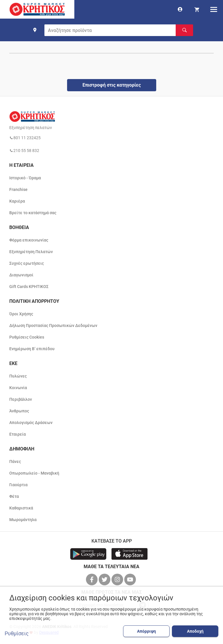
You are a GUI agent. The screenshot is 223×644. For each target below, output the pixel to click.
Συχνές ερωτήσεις (27, 263)
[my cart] (197, 9)
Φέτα (14, 496)
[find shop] (35, 30)
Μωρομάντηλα (23, 520)
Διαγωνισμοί (21, 275)
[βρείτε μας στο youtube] (131, 579)
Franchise (18, 189)
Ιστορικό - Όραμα (25, 178)
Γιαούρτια (18, 485)
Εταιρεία (18, 434)
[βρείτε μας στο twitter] (105, 579)
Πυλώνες (18, 376)
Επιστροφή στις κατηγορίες (112, 85)
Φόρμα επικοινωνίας (29, 240)
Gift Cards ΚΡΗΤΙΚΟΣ (29, 287)
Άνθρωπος (19, 411)
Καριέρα (17, 201)
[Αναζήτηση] (184, 30)
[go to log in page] (180, 9)
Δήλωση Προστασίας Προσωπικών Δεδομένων (53, 325)
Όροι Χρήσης (21, 314)
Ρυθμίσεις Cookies (27, 337)
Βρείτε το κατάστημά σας (33, 213)
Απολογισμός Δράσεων (31, 423)
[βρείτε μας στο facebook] (92, 579)
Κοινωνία (18, 388)
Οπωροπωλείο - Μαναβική (34, 473)
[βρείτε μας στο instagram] (118, 579)
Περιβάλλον (21, 399)
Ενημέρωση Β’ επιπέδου (32, 349)
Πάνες (15, 461)
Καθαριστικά (21, 508)
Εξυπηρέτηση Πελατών (31, 252)
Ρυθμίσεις (17, 634)
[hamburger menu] (214, 9)
